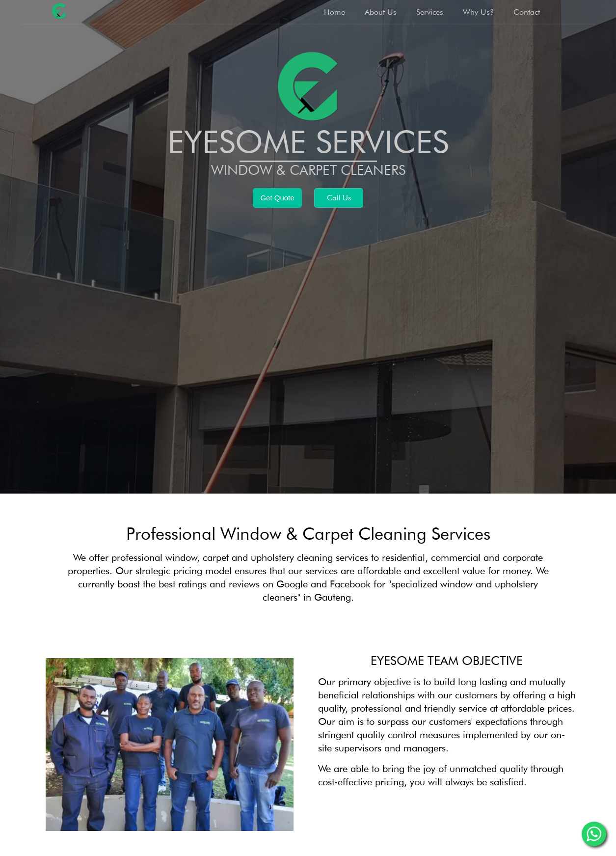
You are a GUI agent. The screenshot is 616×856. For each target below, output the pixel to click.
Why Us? (478, 12)
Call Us (339, 198)
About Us (381, 12)
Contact (527, 12)
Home (335, 12)
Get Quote (277, 198)
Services (430, 12)
